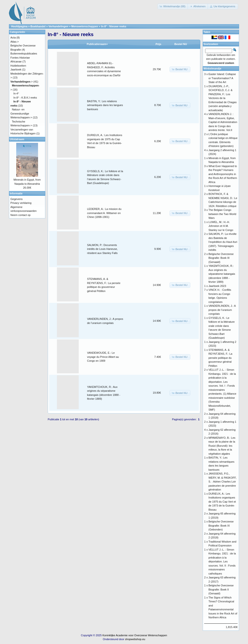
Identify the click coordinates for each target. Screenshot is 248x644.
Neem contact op (20, 215)
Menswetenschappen (85, 26)
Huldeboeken (18, 66)
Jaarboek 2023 (217, 286)
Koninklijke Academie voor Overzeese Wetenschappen (135, 635)
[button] (173, 6)
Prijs (158, 44)
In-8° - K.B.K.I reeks (25, 98)
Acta (13, 38)
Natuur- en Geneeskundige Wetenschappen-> (21, 113)
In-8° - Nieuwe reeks (114, 26)
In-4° (16, 93)
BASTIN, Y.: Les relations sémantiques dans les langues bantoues (105, 105)
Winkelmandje (212, 69)
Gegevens (16, 199)
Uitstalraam (17, 139)
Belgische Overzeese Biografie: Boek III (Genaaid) (221, 258)
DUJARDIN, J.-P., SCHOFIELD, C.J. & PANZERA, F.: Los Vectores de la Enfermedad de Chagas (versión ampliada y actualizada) (223, 98)
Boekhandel (38, 26)
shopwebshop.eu (135, 639)
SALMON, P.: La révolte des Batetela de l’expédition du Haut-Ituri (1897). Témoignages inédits (223, 242)
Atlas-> (15, 42)
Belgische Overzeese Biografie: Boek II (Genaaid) (221, 589)
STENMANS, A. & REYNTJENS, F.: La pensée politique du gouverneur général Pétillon (220, 358)
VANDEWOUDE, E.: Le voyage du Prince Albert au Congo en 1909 (103, 357)
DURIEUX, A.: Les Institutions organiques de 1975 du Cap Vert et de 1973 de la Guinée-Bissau (222, 502)
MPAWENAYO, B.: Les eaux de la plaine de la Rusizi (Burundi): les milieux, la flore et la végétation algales (222, 446)
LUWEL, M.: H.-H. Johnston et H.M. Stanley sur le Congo (221, 226)
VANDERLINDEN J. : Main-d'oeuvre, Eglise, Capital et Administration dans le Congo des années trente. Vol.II (223, 122)
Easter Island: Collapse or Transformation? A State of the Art (222, 78)
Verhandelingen (58, 26)
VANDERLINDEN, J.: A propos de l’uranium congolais (222, 310)
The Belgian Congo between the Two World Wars (222, 214)
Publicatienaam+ (97, 44)
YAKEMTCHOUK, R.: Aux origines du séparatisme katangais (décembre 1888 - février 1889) (222, 274)
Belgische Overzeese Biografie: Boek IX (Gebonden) (221, 525)
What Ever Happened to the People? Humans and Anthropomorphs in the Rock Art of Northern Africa (223, 174)
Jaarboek (16, 69)
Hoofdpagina (19, 26)
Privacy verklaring (21, 203)
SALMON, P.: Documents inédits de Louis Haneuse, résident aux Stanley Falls (103, 249)
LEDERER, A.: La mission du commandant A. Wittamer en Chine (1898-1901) (104, 213)
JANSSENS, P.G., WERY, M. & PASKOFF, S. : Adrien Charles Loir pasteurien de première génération (223, 482)
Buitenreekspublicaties (24, 54)
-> (22, 82)
